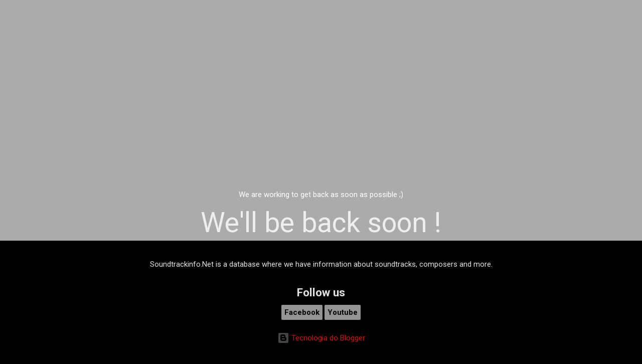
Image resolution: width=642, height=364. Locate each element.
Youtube (343, 312)
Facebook (302, 312)
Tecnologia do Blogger (321, 338)
